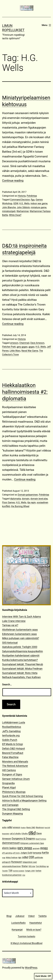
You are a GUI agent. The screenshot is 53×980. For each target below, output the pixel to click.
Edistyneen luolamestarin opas (19, 634)
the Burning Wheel (20, 506)
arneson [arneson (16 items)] (17, 827)
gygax (32, 347)
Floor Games (9, 502)
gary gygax (22, 347)
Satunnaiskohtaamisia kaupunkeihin (22, 651)
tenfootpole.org (11, 735)
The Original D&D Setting (16, 809)
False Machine (10, 757)
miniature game (39, 207)
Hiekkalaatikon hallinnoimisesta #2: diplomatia (25, 392)
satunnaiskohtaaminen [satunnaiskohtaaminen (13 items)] (12, 866)
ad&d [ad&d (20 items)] (10, 827)
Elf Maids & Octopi (13, 744)
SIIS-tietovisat (10, 643)
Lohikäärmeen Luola (14, 722)
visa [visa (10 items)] (24, 875)
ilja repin (32, 502)
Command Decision (20, 200)
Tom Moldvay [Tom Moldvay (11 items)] (41, 866)
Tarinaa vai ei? (10, 625)
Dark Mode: (43, 976)
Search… (7, 684)
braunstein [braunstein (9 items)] (6, 834)
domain (26, 499)
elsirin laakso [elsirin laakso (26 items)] (9, 848)
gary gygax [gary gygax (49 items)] (25, 848)
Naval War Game (30, 351)
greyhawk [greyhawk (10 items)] (36, 848)
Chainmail (24, 343)
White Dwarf (15, 215)
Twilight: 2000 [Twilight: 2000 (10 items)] (30, 871)
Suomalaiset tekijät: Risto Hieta (20, 673)
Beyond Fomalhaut (13, 753)
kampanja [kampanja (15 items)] (37, 853)
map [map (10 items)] (4, 858)
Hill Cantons (9, 770)
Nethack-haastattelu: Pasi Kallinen (21, 677)
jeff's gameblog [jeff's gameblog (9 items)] (7, 853)
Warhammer (23, 211)
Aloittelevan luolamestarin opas (20, 630)
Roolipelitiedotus (12, 727)
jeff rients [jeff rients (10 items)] (16, 853)
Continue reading (13, 181)
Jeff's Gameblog (11, 731)
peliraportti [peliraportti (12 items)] (6, 862)
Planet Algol (9, 787)
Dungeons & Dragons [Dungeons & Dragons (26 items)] (23, 839)
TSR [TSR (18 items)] (10, 871)
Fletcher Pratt (9, 347)
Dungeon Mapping (12, 814)
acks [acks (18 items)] (4, 827)
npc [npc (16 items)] (20, 857)
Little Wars (15, 351)
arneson (14, 343)
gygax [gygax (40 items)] (44, 848)
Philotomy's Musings (14, 792)
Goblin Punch (10, 740)
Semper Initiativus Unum (16, 779)
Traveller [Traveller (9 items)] (5, 871)
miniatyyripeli (9, 211)
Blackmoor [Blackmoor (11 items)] (40, 828)
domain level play (39, 499)
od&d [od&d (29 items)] (25, 857)
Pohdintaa (32, 196)
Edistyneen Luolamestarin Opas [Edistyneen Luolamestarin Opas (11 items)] (32, 843)
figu (33, 200)
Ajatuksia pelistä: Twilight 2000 (20, 647)
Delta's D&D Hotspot (13, 748)
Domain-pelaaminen (28, 495)
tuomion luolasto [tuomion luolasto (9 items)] (19, 871)
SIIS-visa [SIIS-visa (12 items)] (32, 866)
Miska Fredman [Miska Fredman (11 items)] (12, 858)
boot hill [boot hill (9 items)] (47, 828)
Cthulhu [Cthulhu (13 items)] (25, 834)
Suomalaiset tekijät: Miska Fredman (22, 669)
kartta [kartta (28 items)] (45, 853)
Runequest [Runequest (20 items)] (17, 862)
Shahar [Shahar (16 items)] (25, 866)
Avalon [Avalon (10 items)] (23, 828)
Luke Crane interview (14, 621)
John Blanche (9, 207)
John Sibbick (23, 207)
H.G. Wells (24, 203)
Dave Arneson (37, 343)
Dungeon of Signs (12, 774)
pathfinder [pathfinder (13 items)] (39, 857)
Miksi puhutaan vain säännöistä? (21, 638)
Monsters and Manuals (15, 762)
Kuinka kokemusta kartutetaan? (20, 660)
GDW (16, 203)
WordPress (31, 968)
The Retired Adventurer (15, 766)
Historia (22, 196)
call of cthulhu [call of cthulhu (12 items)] (15, 834)
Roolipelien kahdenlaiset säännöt (21, 656)
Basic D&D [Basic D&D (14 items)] (31, 827)
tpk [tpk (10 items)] (48, 866)
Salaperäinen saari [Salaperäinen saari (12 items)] (30, 862)
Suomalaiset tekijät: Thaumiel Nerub (23, 664)
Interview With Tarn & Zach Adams (21, 617)
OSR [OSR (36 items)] (31, 857)
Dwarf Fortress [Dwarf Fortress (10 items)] (41, 839)
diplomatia (15, 499)
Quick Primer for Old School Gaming (22, 796)
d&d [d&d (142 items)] (32, 833)
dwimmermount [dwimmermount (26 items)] (11, 843)
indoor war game (39, 203)
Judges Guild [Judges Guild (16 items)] (26, 853)
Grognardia (8, 783)
